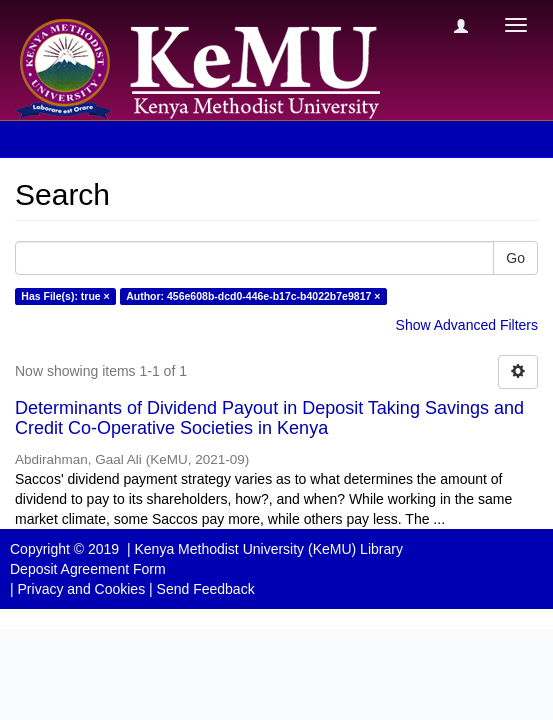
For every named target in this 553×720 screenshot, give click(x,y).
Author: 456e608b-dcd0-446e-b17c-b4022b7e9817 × (253, 296)
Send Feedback (206, 589)
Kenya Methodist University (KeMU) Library (268, 549)
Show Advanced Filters (467, 325)
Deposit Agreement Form (88, 569)
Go (515, 258)
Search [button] (59, 139)
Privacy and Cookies (82, 589)
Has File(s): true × (65, 296)
